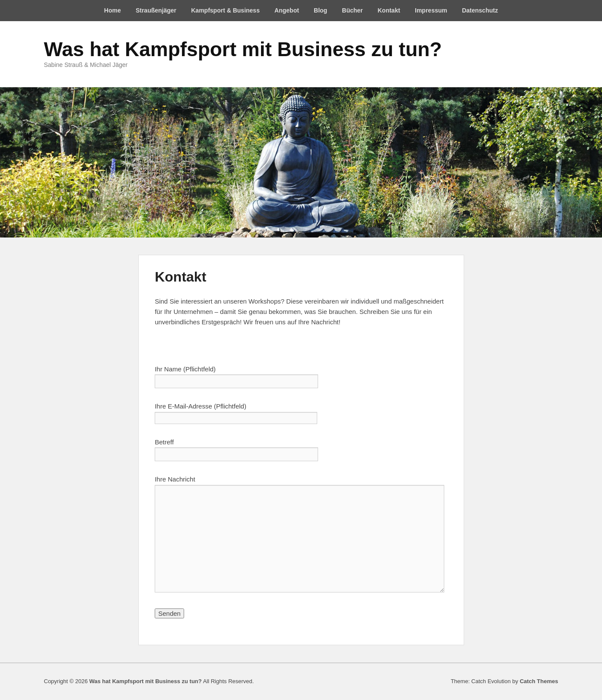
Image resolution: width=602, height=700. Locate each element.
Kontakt (389, 10)
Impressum (431, 10)
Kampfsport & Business (225, 10)
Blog (320, 10)
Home (113, 10)
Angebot (287, 10)
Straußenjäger (156, 10)
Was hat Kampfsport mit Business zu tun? (243, 49)
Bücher (352, 10)
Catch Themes (539, 681)
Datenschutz (480, 10)
